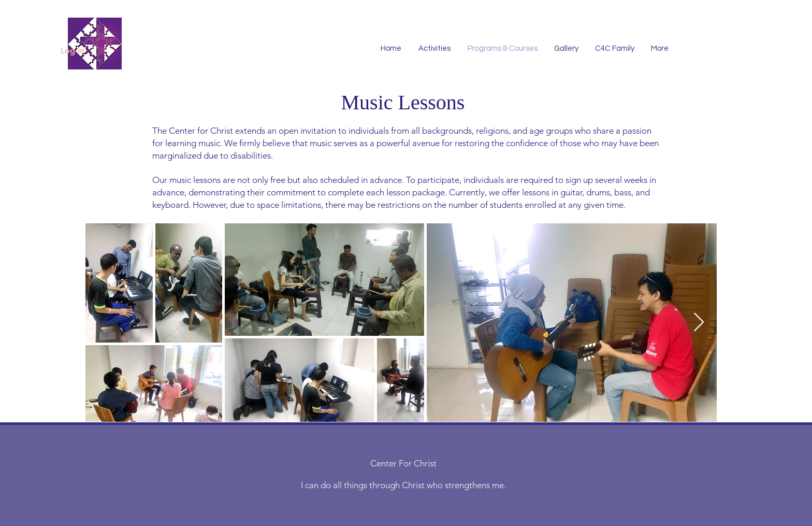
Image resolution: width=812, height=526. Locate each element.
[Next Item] (699, 323)
